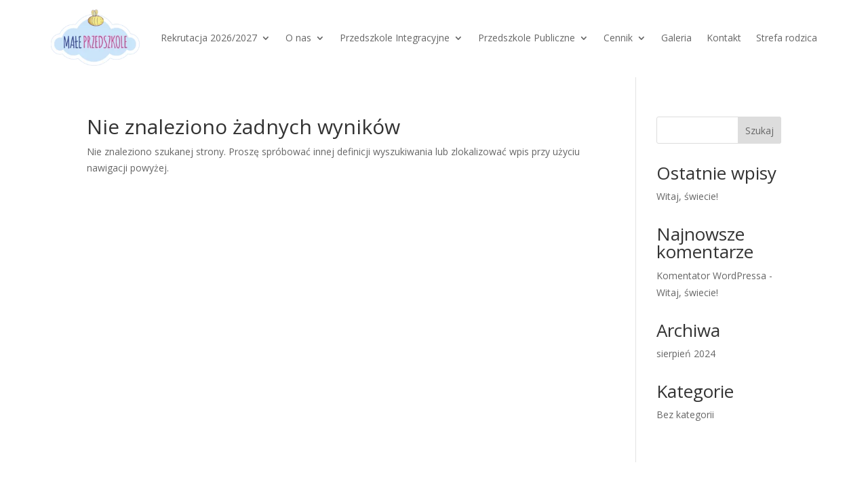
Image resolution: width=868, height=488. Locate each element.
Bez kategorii (685, 414)
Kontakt (724, 38)
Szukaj (759, 130)
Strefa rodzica (787, 38)
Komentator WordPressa (711, 276)
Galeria (676, 38)
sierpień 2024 (686, 353)
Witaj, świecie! (687, 196)
